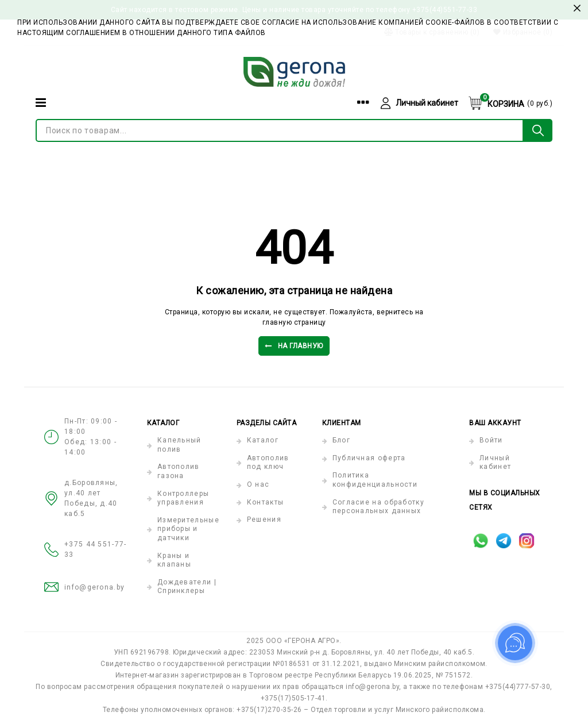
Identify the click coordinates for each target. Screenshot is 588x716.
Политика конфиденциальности (375, 480)
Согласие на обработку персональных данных (378, 507)
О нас (258, 484)
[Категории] (41, 103)
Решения (264, 519)
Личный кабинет (495, 463)
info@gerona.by (94, 587)
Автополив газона (179, 471)
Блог (341, 440)
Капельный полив (179, 445)
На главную (294, 346)
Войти (491, 440)
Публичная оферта (369, 458)
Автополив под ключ (268, 463)
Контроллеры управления (183, 498)
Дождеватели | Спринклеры (187, 587)
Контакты (265, 502)
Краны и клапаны (174, 560)
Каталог (263, 440)
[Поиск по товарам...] (280, 130)
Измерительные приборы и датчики (188, 529)
